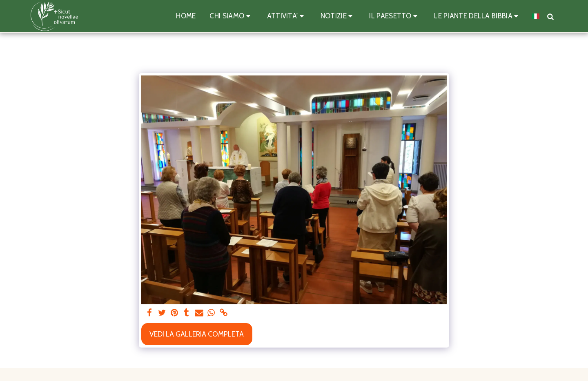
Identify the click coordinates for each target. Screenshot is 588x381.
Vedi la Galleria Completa (197, 334)
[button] (231, 16)
